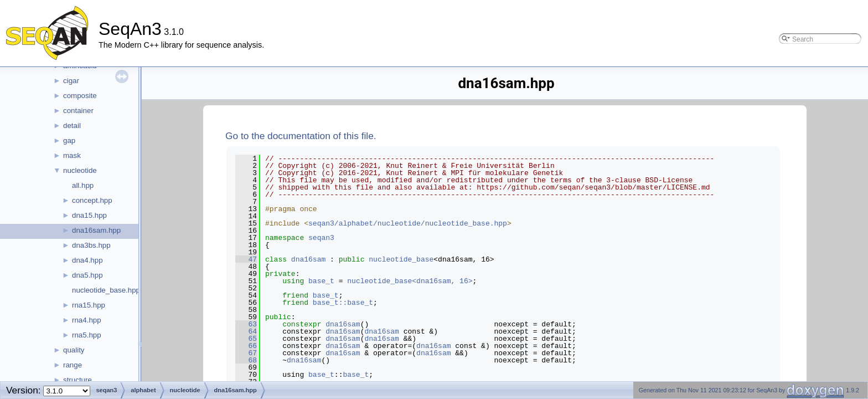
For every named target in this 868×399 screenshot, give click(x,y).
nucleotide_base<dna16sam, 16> (410, 281)
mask (72, 155)
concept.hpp (92, 200)
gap (69, 140)
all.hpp (83, 185)
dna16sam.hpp (96, 230)
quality (74, 350)
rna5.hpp (87, 335)
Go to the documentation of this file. (301, 136)
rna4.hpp (87, 320)
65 (246, 339)
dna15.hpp (89, 215)
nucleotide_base (401, 259)
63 (246, 324)
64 (246, 331)
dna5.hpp (87, 275)
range (73, 365)
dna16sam (308, 259)
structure (77, 380)
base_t (321, 281)
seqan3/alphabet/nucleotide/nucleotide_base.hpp (408, 223)
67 (246, 353)
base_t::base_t (343, 303)
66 (246, 346)
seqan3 (321, 238)
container (78, 111)
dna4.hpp (87, 260)
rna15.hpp (89, 305)
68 (246, 360)
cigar (71, 81)
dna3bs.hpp (91, 245)
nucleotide (80, 170)
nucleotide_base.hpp (106, 290)
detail (72, 126)
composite (80, 96)
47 (246, 259)
